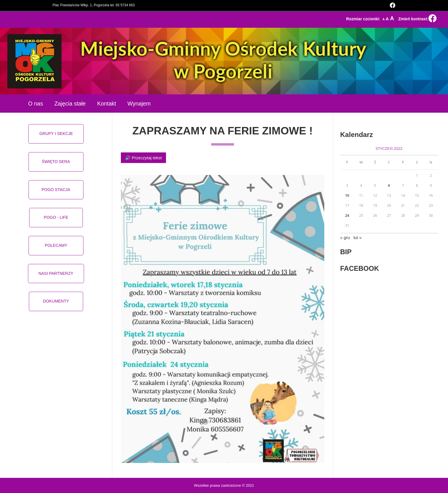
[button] (56, 134)
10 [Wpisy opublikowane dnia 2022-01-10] (347, 195)
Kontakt (107, 104)
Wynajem (139, 104)
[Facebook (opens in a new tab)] (392, 5)
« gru (345, 237)
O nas (35, 104)
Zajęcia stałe (70, 104)
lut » (357, 237)
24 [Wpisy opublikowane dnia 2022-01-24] (347, 215)
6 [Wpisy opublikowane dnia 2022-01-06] (389, 185)
